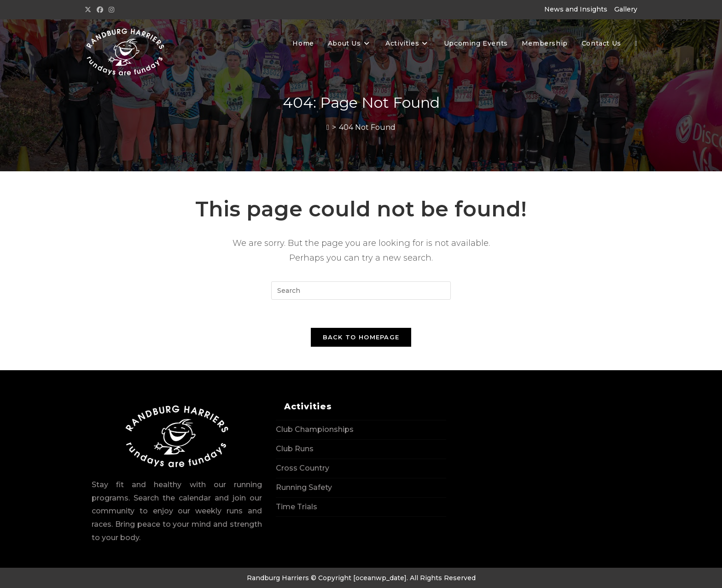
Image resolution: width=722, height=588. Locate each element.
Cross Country (303, 468)
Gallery (626, 9)
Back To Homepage (361, 337)
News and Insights (576, 9)
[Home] (328, 127)
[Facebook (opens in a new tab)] (100, 10)
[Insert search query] (361, 291)
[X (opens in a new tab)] (89, 10)
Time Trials (297, 507)
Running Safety (304, 487)
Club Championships (315, 429)
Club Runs (295, 449)
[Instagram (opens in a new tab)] (111, 10)
